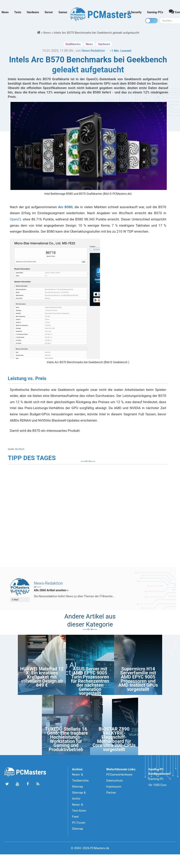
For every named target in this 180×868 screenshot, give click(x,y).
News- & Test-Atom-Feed (79, 811)
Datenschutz (115, 781)
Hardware (33, 12)
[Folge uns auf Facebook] (28, 784)
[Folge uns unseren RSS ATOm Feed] (38, 784)
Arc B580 (65, 207)
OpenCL (16, 219)
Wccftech (20, 449)
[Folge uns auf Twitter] (7, 784)
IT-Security (135, 12)
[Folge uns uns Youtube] (17, 784)
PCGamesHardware (119, 775)
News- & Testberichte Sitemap (80, 781)
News (5, 12)
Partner (111, 793)
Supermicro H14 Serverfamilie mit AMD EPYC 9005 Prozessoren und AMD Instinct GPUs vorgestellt (138, 679)
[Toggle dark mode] (152, 21)
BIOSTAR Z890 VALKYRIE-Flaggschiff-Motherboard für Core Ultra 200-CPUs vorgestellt (114, 739)
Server (49, 12)
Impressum (114, 787)
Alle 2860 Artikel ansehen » (51, 590)
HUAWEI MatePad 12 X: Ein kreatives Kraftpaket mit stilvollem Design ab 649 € (42, 677)
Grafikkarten (73, 44)
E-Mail (15, 600)
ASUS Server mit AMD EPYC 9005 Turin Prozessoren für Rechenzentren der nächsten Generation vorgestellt (90, 681)
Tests (18, 12)
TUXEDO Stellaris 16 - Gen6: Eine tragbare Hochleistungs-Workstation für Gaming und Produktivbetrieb (66, 739)
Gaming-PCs (155, 12)
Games (63, 12)
